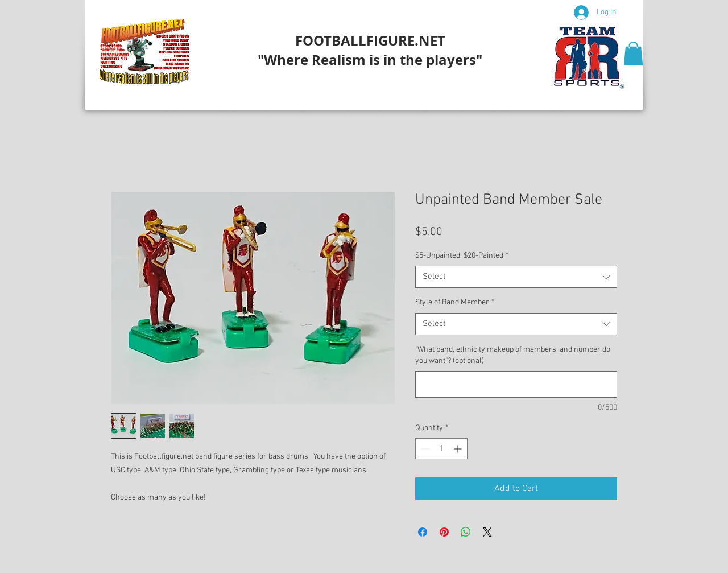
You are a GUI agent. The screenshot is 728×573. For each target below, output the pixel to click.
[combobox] (516, 277)
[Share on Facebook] (423, 532)
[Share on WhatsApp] (466, 532)
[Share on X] (487, 532)
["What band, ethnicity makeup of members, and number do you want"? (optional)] (516, 384)
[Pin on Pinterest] (444, 532)
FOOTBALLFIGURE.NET (370, 40)
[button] (633, 53)
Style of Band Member (455, 302)
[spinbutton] (441, 449)
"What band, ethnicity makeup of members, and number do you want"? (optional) (513, 355)
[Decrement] (424, 449)
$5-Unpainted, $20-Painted (462, 256)
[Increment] (459, 449)
